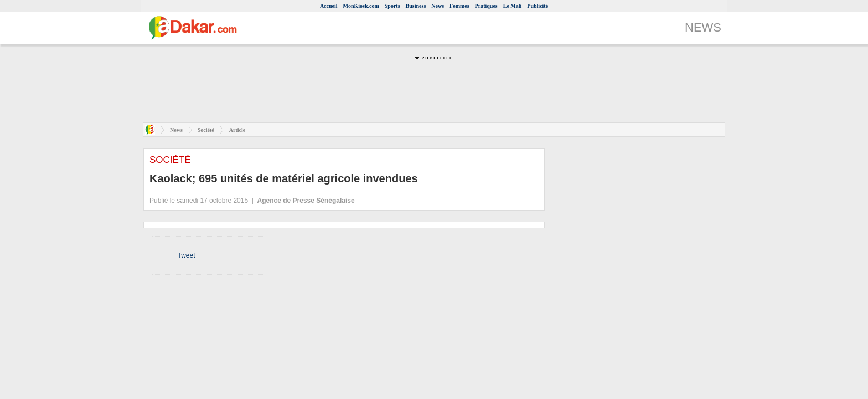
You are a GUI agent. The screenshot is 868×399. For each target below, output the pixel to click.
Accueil (329, 6)
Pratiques (486, 6)
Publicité (538, 6)
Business (416, 6)
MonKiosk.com (361, 6)
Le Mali (513, 6)
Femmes (459, 6)
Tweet (186, 255)
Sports (392, 6)
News (438, 6)
